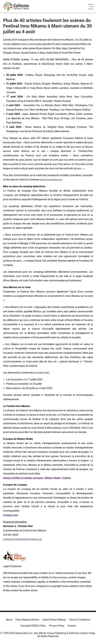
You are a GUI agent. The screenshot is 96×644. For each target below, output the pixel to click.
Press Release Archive (27, 620)
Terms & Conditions (80, 620)
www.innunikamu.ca (51, 180)
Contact (72, 626)
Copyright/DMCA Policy (33, 626)
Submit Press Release (54, 620)
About (9, 620)
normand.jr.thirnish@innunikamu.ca (23, 539)
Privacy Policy (57, 626)
